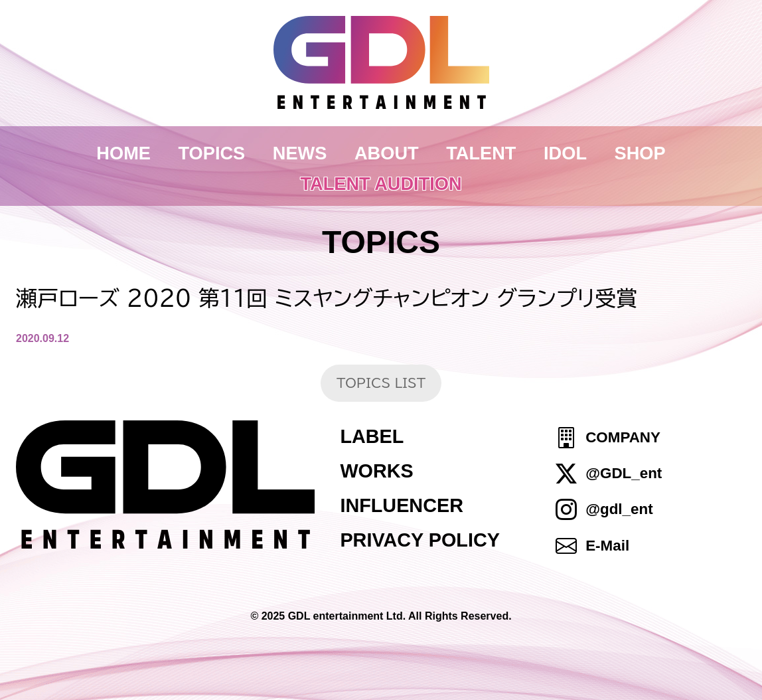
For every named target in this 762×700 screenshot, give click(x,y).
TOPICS (212, 153)
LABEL (372, 436)
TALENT (481, 153)
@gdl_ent (619, 510)
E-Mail (607, 546)
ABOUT (387, 153)
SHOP (640, 153)
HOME (123, 153)
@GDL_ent (624, 473)
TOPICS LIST (381, 383)
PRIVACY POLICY (420, 540)
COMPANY (623, 437)
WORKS (376, 471)
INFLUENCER (402, 505)
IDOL (565, 153)
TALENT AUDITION (381, 184)
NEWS (300, 153)
